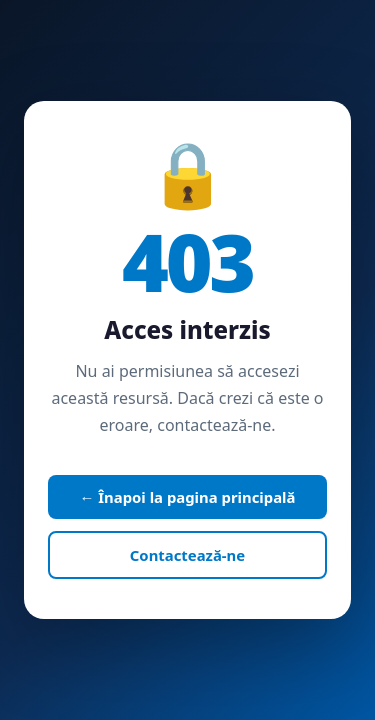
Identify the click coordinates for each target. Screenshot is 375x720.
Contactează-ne (187, 555)
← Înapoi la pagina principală (188, 497)
